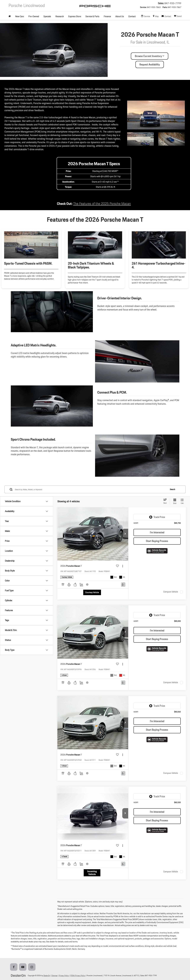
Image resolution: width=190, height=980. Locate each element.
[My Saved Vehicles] (178, 16)
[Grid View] (174, 501)
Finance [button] (107, 16)
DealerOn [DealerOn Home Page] (47, 975)
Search (172, 489)
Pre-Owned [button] (34, 16)
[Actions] (123, 566)
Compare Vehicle (171, 592)
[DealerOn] (18, 975)
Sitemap (54, 975)
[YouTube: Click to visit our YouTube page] (23, 967)
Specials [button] (47, 16)
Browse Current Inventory (150, 56)
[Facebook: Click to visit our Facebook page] (14, 967)
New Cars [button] (20, 16)
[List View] (182, 501)
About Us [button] (120, 16)
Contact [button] (132, 16)
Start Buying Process (157, 541)
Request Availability (150, 64)
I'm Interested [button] (157, 532)
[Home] (11, 16)
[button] (125, 534)
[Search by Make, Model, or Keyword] (91, 489)
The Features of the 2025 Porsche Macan (102, 204)
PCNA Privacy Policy (78, 975)
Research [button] (60, 16)
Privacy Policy (64, 975)
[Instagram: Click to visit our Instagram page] (32, 967)
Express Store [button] (75, 16)
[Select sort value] (166, 501)
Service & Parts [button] (92, 16)
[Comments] (123, 585)
